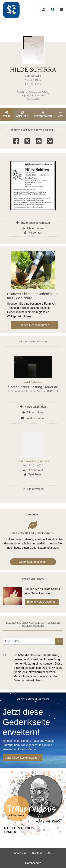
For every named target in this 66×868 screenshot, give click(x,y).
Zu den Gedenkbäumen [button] (34, 325)
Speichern (32, 474)
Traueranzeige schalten (33, 223)
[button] (59, 641)
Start (7, 114)
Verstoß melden (33, 418)
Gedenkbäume (43, 114)
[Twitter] (27, 141)
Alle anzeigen (33, 228)
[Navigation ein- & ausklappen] (62, 9)
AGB (50, 853)
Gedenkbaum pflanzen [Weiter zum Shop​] (33, 562)
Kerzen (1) (33, 233)
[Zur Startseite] (16, 9)
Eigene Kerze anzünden (42, 602)
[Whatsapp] (50, 141)
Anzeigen (22, 114)
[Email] (39, 141)
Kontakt (37, 853)
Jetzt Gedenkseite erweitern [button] (23, 758)
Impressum (20, 853)
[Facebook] (16, 141)
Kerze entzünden (33, 407)
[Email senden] (29, 641)
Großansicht (33, 470)
